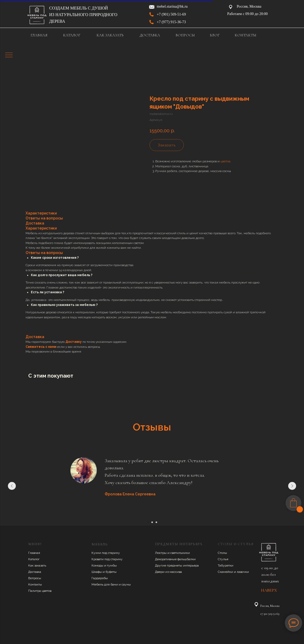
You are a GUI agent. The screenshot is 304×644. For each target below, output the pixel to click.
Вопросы (35, 578)
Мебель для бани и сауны (111, 584)
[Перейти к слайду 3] (156, 522)
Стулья (223, 559)
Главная (34, 553)
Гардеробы (100, 578)
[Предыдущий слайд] (12, 486)
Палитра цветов (40, 591)
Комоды (98, 565)
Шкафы (97, 572)
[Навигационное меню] (9, 55)
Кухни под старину (106, 553)
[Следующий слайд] (292, 486)
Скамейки (226, 572)
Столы (222, 553)
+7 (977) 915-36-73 (172, 22)
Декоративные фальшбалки (175, 559)
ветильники (181, 553)
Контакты (35, 584)
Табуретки (226, 565)
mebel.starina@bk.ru (172, 6)
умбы (113, 565)
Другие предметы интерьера (177, 565)
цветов (225, 161)
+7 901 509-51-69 (270, 614)
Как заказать (37, 565)
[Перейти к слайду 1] (148, 522)
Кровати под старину (107, 559)
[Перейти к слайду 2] (152, 522)
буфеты (111, 572)
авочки (244, 572)
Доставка (35, 572)
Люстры (161, 553)
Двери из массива (168, 572)
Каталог (34, 559)
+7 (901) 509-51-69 (172, 14)
